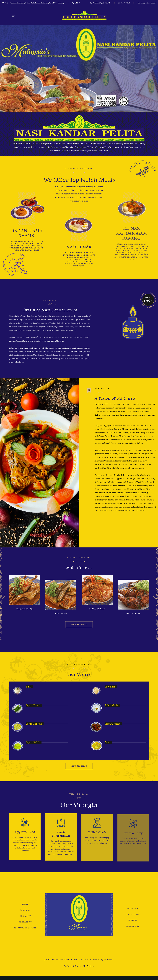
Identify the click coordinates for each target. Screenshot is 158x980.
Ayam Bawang (133, 613)
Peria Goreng (113, 724)
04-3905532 (124, 3)
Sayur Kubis (33, 742)
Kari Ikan (61, 613)
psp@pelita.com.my (147, 3)
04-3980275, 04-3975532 (100, 3)
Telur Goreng (34, 724)
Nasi (29, 687)
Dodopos (91, 966)
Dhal (108, 742)
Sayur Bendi (33, 705)
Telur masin (112, 705)
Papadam (110, 687)
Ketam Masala (97, 609)
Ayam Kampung (25, 609)
